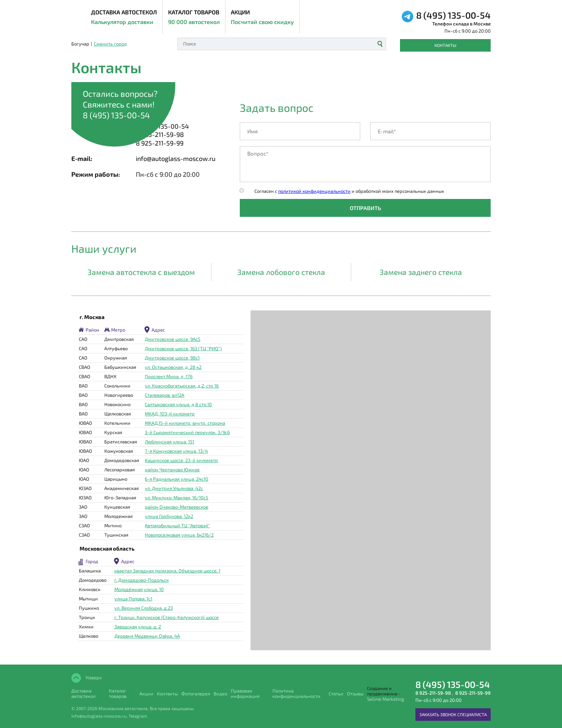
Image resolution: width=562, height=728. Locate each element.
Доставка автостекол (83, 694)
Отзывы (355, 694)
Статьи (336, 694)
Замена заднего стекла (421, 272)
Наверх (93, 677)
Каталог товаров (194, 18)
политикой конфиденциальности (314, 191)
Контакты (445, 45)
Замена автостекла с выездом (141, 272)
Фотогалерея (196, 694)
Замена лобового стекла (281, 272)
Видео (220, 694)
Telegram (138, 716)
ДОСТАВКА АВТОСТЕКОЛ (124, 18)
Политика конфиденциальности (296, 694)
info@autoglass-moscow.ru (176, 158)
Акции (262, 18)
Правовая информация (245, 694)
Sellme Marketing (385, 699)
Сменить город (110, 44)
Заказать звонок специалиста (453, 714)
